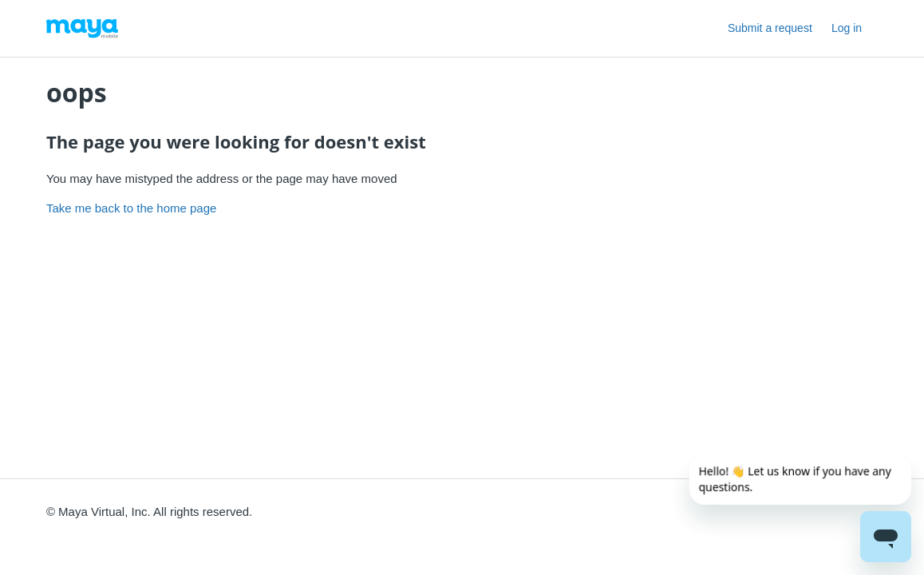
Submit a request (770, 28)
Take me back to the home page (131, 208)
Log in (847, 28)
